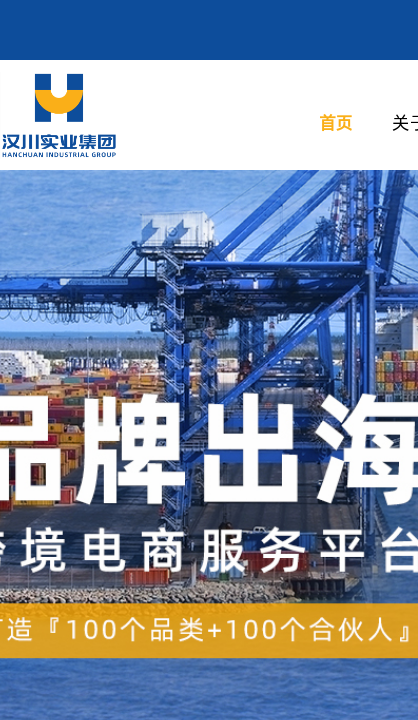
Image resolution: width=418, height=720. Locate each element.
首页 (336, 122)
